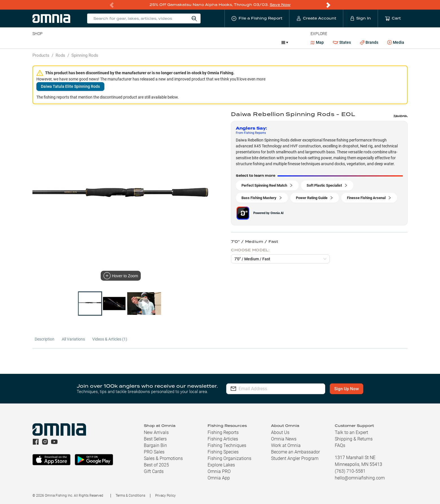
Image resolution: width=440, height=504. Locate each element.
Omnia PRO (219, 471)
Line (55, 42)
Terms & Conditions (130, 496)
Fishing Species (223, 452)
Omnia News (284, 439)
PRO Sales (154, 452)
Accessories (141, 42)
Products (41, 55)
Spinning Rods (85, 55)
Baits (37, 42)
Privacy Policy (165, 496)
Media (396, 43)
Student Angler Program (295, 458)
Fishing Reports (223, 432)
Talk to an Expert (351, 432)
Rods (72, 42)
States (342, 42)
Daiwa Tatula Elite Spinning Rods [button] (70, 86)
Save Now (280, 5)
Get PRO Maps (195, 42)
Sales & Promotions (163, 458)
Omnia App (219, 478)
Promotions (262, 43)
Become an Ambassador (295, 452)
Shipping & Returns (354, 439)
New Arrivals (156, 432)
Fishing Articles (223, 439)
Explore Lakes (221, 465)
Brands (369, 42)
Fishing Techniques (227, 445)
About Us (280, 432)
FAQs (340, 445)
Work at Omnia (286, 445)
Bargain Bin (155, 445)
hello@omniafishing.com (360, 478)
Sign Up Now (346, 389)
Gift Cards (154, 471)
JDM (236, 42)
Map (317, 42)
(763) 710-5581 (350, 471)
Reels (91, 42)
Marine (167, 42)
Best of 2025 (156, 465)
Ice (220, 42)
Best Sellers (155, 439)
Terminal (113, 42)
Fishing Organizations (229, 458)
